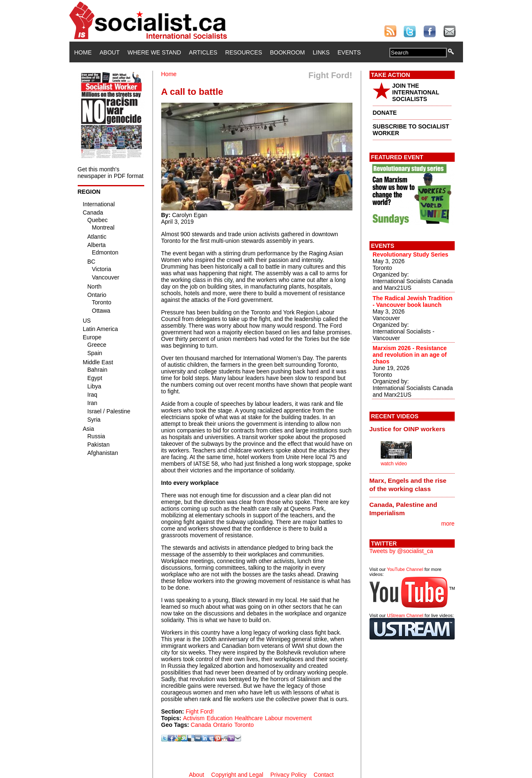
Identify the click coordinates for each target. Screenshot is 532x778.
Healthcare (249, 718)
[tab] (412, 429)
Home (83, 52)
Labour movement (288, 718)
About (110, 52)
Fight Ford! (200, 711)
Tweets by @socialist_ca (401, 551)
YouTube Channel (405, 569)
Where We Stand (154, 52)
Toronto (244, 725)
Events (349, 52)
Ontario (223, 725)
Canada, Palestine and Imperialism (403, 509)
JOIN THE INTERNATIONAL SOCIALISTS (416, 92)
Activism (194, 718)
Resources (244, 52)
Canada (201, 725)
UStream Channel (405, 615)
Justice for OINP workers (408, 429)
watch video (394, 464)
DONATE (385, 113)
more (448, 524)
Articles (203, 52)
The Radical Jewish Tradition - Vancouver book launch (413, 301)
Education (219, 718)
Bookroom (288, 52)
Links (321, 52)
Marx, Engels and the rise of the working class (408, 485)
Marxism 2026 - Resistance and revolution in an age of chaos (410, 355)
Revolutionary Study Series (411, 254)
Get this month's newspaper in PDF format (111, 173)
